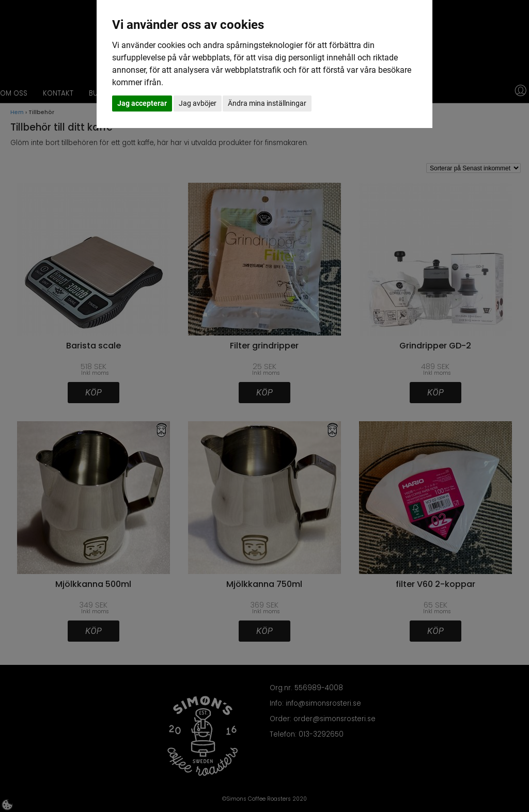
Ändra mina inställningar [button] (267, 103)
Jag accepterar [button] (142, 103)
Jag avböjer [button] (198, 103)
